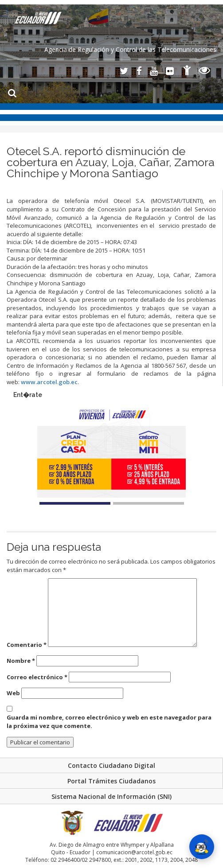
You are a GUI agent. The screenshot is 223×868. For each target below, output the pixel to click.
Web (13, 693)
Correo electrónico (37, 677)
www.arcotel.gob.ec (49, 382)
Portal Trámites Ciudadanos (111, 781)
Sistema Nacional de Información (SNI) (111, 796)
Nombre (21, 661)
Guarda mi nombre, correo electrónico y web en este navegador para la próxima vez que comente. (109, 722)
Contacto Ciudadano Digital (111, 765)
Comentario (27, 645)
